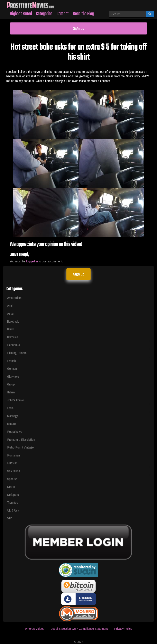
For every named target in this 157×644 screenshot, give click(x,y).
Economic (13, 345)
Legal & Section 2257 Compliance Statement (79, 629)
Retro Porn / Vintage (20, 447)
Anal (10, 305)
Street (11, 487)
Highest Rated (21, 14)
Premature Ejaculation (21, 439)
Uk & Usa (13, 510)
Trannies (13, 502)
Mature (11, 424)
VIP (10, 518)
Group (11, 384)
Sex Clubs (14, 471)
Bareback (13, 321)
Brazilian (13, 337)
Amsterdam (14, 298)
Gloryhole (13, 376)
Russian (12, 463)
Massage (13, 416)
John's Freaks (16, 400)
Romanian (13, 455)
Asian (11, 313)
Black (11, 329)
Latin (10, 408)
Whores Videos (35, 629)
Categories (44, 14)
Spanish (12, 479)
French (11, 361)
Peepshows (15, 431)
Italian (11, 392)
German (12, 368)
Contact (63, 14)
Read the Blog (83, 14)
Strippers (13, 495)
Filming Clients (17, 353)
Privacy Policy (123, 629)
